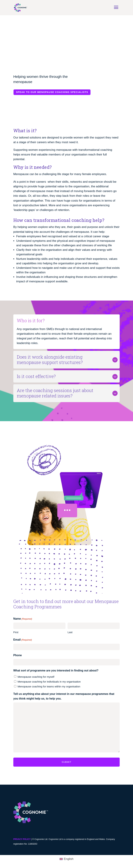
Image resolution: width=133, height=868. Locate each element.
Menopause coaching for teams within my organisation (49, 686)
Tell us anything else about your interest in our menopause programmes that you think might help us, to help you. (64, 696)
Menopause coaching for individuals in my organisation (49, 682)
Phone (18, 655)
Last (70, 632)
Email (23, 640)
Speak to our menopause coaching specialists (52, 92)
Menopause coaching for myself (36, 677)
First (16, 632)
